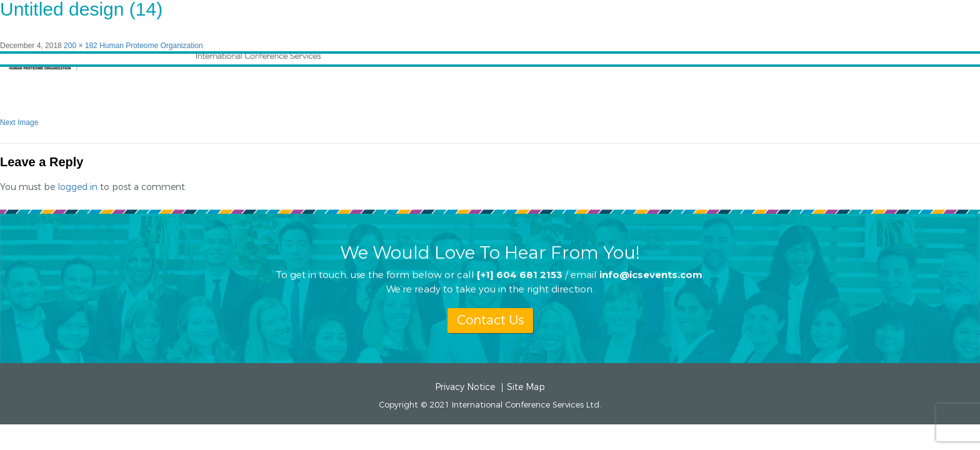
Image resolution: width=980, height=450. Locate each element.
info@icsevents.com (651, 274)
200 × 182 (81, 46)
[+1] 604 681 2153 (520, 274)
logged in (77, 187)
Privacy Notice (465, 387)
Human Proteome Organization (151, 46)
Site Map (526, 387)
